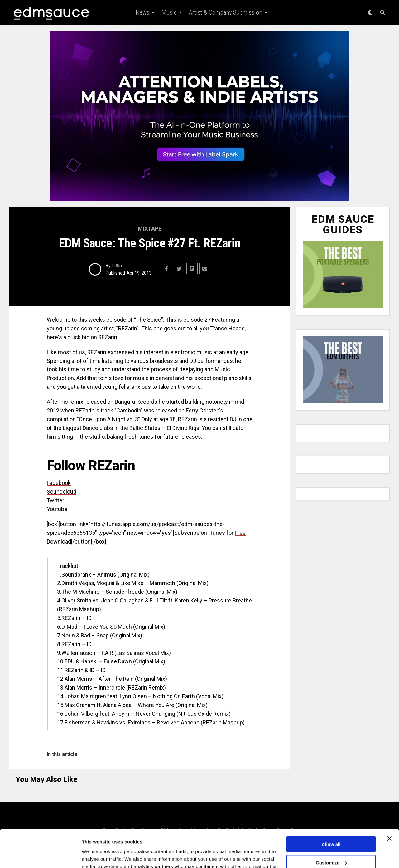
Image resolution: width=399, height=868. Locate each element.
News (142, 12)
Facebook (59, 483)
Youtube (57, 509)
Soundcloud (62, 492)
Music (169, 12)
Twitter (55, 500)
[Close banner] (389, 803)
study (93, 369)
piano (231, 378)
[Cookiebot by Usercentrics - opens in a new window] (40, 856)
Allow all (331, 809)
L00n (117, 266)
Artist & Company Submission (226, 12)
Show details (96, 856)
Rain (128, 679)
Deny (331, 845)
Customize (331, 827)
